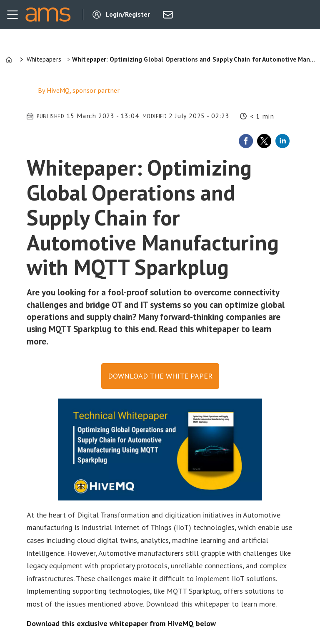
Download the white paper (160, 376)
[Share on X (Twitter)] (264, 141)
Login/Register (128, 14)
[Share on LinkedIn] (282, 141)
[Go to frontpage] (48, 15)
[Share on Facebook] (246, 141)
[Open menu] (12, 15)
